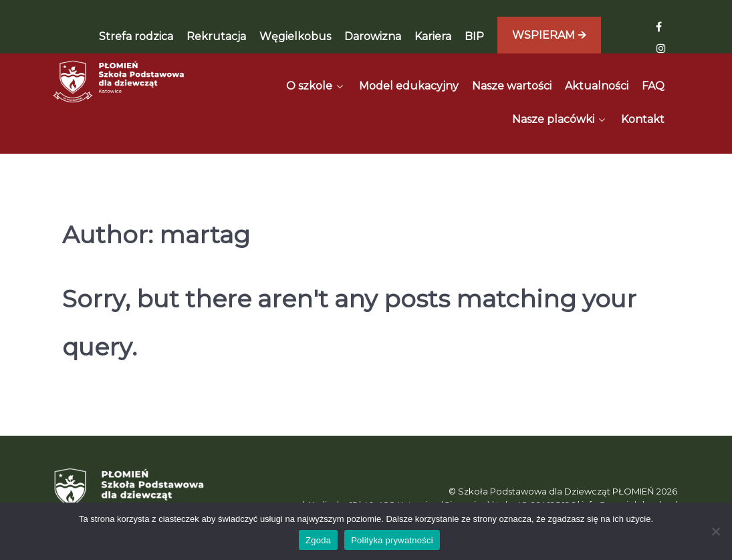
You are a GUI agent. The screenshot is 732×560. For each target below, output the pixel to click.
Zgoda (318, 540)
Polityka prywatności (392, 540)
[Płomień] (119, 82)
